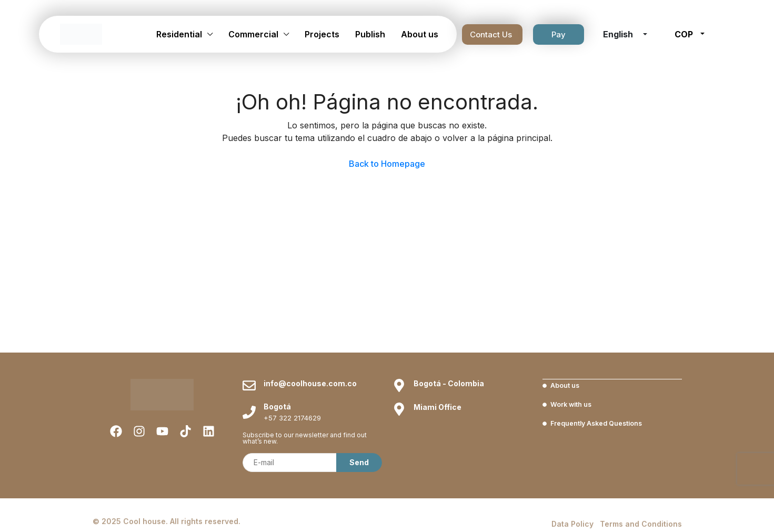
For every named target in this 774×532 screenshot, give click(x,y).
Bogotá (277, 406)
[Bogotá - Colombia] (399, 385)
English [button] (619, 34)
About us (420, 34)
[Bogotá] (249, 412)
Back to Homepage (387, 164)
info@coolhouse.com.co (310, 383)
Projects (322, 34)
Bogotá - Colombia (449, 383)
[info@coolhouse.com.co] (249, 385)
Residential (179, 34)
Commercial (253, 34)
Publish (370, 34)
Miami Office (438, 407)
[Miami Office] (399, 409)
